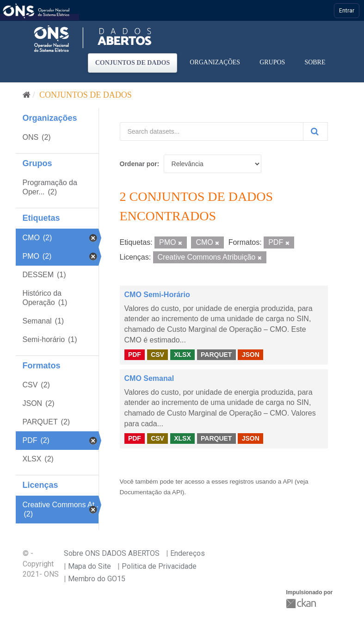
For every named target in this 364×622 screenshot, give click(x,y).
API (288, 482)
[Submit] (315, 131)
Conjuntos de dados (133, 63)
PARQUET (216, 355)
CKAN (302, 603)
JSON (251, 355)
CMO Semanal (149, 378)
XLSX (182, 355)
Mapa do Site (89, 566)
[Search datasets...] (212, 131)
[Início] (27, 95)
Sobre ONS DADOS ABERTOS (112, 553)
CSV (157, 355)
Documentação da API (151, 492)
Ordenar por (139, 164)
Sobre (315, 62)
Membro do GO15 (97, 579)
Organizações (215, 62)
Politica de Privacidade (159, 566)
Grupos (272, 62)
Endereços (188, 553)
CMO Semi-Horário (157, 295)
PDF (135, 355)
